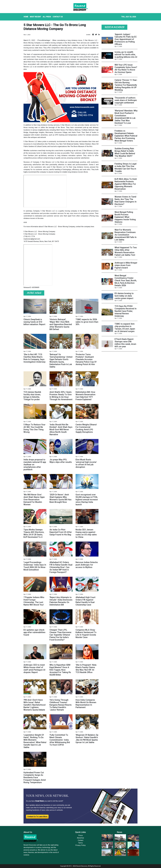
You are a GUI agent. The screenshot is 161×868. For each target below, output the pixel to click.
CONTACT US (58, 17)
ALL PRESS (47, 17)
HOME (26, 17)
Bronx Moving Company (32, 43)
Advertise (80, 838)
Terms (80, 843)
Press (81, 835)
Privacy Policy (80, 845)
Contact (81, 840)
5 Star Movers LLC (90, 40)
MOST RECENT (35, 17)
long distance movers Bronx (78, 172)
